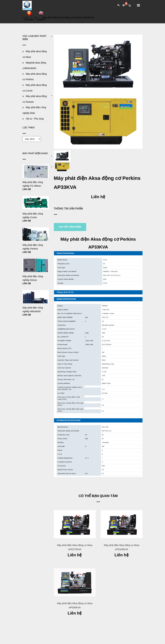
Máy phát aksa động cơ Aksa (35, 54)
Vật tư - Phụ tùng (35, 119)
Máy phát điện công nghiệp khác (34, 110)
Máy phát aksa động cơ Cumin (35, 88)
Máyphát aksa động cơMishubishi (34, 65)
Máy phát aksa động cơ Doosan (35, 99)
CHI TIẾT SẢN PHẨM (70, 227)
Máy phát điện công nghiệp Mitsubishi (33, 309)
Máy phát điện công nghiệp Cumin (33, 215)
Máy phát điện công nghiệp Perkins (33, 247)
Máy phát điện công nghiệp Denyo (33, 278)
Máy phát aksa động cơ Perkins (35, 77)
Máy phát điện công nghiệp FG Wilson (33, 184)
